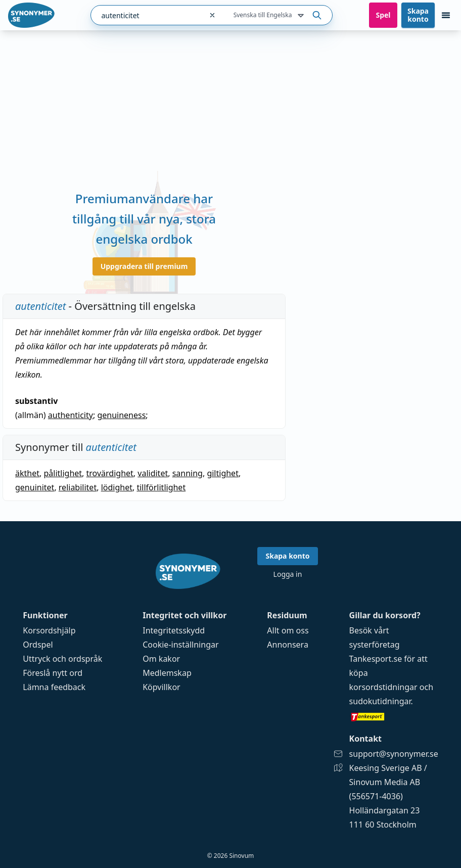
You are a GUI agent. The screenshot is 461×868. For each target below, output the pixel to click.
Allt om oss (288, 630)
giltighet (223, 473)
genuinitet (35, 487)
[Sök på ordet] (317, 15)
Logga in (288, 574)
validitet (153, 473)
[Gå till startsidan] (31, 15)
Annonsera (288, 645)
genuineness (121, 415)
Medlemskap (167, 673)
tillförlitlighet (161, 487)
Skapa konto (418, 15)
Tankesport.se (376, 659)
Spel (383, 15)
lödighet (117, 487)
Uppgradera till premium (144, 266)
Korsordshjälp (49, 630)
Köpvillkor (161, 687)
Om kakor (161, 659)
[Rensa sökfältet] (212, 15)
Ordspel (38, 645)
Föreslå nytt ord (53, 673)
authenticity (71, 415)
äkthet (27, 473)
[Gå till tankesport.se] (394, 716)
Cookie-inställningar (180, 645)
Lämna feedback (54, 687)
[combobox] (147, 15)
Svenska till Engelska (270, 16)
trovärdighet (110, 473)
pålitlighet (63, 473)
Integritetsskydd (174, 630)
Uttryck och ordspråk (62, 659)
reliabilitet (78, 487)
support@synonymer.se (394, 754)
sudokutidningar (380, 701)
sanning (188, 473)
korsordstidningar (383, 687)
